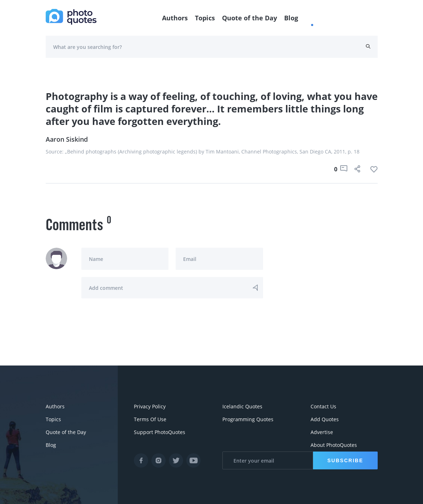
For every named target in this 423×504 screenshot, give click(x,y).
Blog (291, 18)
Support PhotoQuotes (160, 432)
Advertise (322, 432)
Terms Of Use (150, 419)
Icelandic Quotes (242, 406)
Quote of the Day (250, 18)
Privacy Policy (150, 406)
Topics (205, 18)
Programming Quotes (248, 419)
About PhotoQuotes (334, 445)
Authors (175, 18)
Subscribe (345, 460)
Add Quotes (325, 419)
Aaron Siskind (67, 139)
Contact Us (323, 406)
